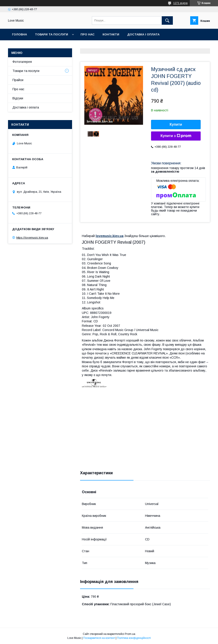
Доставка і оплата (143, 34)
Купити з (176, 136)
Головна (19, 34)
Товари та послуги (51, 34)
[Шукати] (167, 20)
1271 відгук (180, 3)
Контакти (111, 34)
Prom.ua (130, 634)
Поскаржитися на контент (99, 638)
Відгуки (18, 98)
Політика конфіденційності (134, 638)
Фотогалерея (22, 62)
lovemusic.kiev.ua (110, 236)
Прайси (18, 80)
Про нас (88, 34)
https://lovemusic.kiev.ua (32, 238)
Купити (176, 124)
